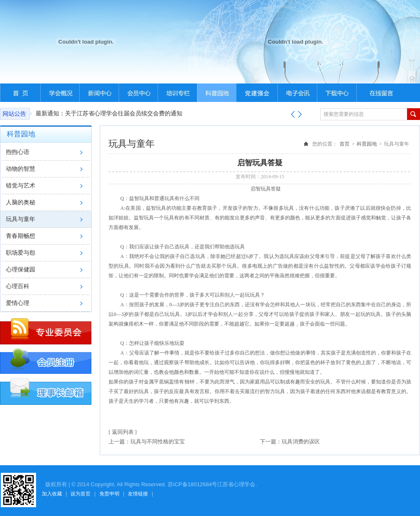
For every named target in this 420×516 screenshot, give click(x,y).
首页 (345, 144)
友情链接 (138, 494)
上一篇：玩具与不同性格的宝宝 (147, 442)
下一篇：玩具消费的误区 (290, 442)
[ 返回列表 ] (123, 432)
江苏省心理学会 (236, 484)
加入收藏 (52, 494)
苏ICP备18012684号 (193, 484)
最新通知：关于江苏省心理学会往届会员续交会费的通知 (109, 113)
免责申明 (109, 494)
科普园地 (367, 144)
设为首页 (80, 494)
